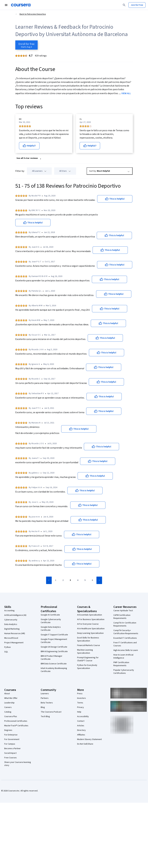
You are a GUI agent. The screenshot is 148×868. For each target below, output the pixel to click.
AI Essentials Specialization (90, 615)
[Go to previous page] (49, 580)
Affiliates (81, 735)
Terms (80, 703)
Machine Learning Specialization (85, 651)
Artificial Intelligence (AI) (15, 615)
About (7, 694)
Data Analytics (11, 624)
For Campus (10, 744)
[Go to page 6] (92, 580)
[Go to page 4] (78, 580)
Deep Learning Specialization (90, 633)
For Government (12, 739)
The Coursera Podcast (51, 712)
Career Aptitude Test (123, 611)
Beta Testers (47, 703)
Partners (45, 698)
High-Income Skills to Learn (126, 650)
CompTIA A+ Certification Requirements (125, 624)
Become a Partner (12, 749)
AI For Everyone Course (88, 624)
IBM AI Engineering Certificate (54, 651)
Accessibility (83, 716)
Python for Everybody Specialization (87, 667)
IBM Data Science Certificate (54, 664)
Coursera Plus (11, 716)
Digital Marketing (12, 629)
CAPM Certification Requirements (122, 617)
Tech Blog (45, 716)
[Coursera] (21, 5)
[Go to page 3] (70, 580)
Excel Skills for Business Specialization (88, 639)
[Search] (124, 5)
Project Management (14, 643)
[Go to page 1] (56, 580)
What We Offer (11, 698)
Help (79, 712)
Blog (43, 707)
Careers (8, 707)
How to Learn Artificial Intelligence (123, 656)
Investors (81, 698)
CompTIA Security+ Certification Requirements (126, 632)
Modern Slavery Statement (89, 739)
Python (7, 647)
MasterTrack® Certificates (16, 726)
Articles (81, 726)
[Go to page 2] (63, 580)
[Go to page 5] (85, 580)
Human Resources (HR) (15, 633)
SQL (6, 652)
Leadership (9, 703)
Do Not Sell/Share (85, 744)
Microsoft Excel (11, 638)
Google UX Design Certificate (54, 647)
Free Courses (10, 758)
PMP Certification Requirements (121, 664)
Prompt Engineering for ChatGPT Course (88, 659)
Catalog (8, 712)
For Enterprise (11, 735)
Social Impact (10, 753)
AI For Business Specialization (91, 619)
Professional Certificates (16, 721)
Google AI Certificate (50, 615)
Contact (81, 721)
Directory (81, 730)
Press (80, 694)
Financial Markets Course (89, 645)
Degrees (8, 730)
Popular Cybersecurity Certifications (124, 672)
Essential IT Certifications (125, 638)
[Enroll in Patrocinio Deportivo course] (26, 45)
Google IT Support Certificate (54, 635)
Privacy (81, 707)
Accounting (9, 611)
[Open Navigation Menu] (6, 5)
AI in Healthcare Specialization (91, 629)
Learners (45, 694)
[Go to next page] (99, 580)
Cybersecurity (11, 620)
